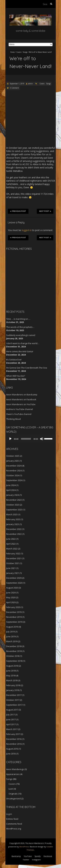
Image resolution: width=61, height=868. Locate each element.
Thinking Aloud (13, 419)
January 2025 (13, 461)
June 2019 (11, 636)
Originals (13, 794)
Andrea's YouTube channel (20, 409)
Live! (11, 789)
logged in (27, 230)
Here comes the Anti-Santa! (20, 351)
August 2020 (12, 588)
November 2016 (14, 744)
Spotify (38, 856)
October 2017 (13, 700)
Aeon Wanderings (15, 769)
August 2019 (12, 627)
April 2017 (11, 724)
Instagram (36, 860)
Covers (19, 52)
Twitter (26, 860)
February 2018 (13, 685)
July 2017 (10, 715)
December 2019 (14, 612)
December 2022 (14, 529)
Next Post (45, 211)
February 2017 (13, 734)
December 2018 (14, 646)
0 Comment (14, 88)
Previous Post (18, 211)
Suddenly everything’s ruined (21, 335)
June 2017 (11, 719)
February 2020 (13, 607)
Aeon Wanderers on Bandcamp (22, 395)
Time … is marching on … (18, 319)
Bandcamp (16, 856)
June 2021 (11, 568)
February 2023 (13, 519)
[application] (31, 439)
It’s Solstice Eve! (14, 360)
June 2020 (11, 593)
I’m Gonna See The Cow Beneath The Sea (27, 368)
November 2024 (14, 471)
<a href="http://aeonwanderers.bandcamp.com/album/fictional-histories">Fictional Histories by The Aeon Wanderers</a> (20, 280)
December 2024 (14, 466)
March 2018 (12, 680)
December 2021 (14, 558)
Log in (9, 814)
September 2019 (14, 622)
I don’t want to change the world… (23, 343)
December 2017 (14, 695)
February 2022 (13, 554)
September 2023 (14, 510)
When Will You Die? (16, 376)
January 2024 (13, 495)
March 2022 (12, 549)
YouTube (28, 856)
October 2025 (13, 456)
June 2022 (11, 539)
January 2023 (13, 524)
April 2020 (11, 602)
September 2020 (14, 583)
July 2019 (10, 632)
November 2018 (14, 651)
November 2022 (14, 534)
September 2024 (14, 480)
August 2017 (12, 710)
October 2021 (13, 563)
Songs (25, 52)
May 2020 (11, 597)
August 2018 (12, 666)
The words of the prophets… (20, 327)
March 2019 (12, 641)
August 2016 (12, 749)
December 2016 (14, 739)
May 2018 (11, 676)
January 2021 (13, 573)
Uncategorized (13, 799)
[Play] (10, 439)
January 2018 (13, 690)
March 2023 (12, 514)
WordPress (24, 847)
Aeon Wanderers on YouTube (21, 404)
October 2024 (13, 475)
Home (12, 52)
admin (30, 84)
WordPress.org (14, 829)
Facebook (48, 856)
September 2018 (14, 661)
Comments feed (14, 824)
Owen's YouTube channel (19, 414)
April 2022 (11, 544)
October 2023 (13, 505)
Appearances (13, 774)
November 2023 (14, 500)
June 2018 (11, 671)
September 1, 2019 (17, 84)
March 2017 (12, 729)
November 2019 (14, 617)
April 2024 (11, 490)
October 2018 (13, 656)
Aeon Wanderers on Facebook (21, 399)
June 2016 (11, 754)
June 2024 (11, 485)
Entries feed (12, 819)
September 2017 (14, 705)
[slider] (26, 439)
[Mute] (42, 439)
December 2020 (14, 578)
